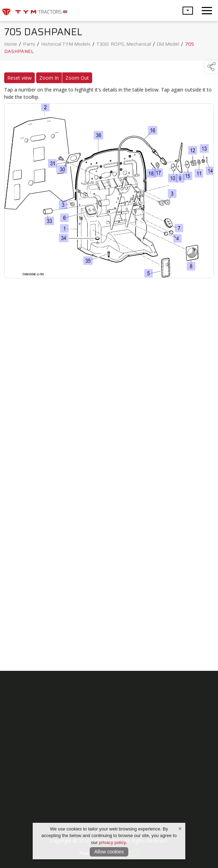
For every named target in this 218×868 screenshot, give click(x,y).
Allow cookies (109, 852)
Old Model (168, 45)
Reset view (19, 79)
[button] (188, 11)
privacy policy (112, 842)
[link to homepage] (35, 10)
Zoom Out (77, 79)
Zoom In (49, 79)
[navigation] (207, 10)
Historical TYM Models (66, 45)
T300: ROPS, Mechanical (124, 45)
